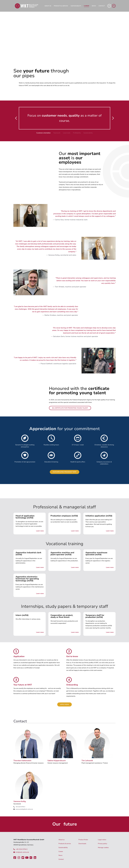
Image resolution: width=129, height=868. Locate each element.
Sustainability (76, 6)
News (94, 6)
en (114, 6)
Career (86, 6)
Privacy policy (102, 844)
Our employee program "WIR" (65, 472)
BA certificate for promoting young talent (70, 408)
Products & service (61, 6)
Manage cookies (103, 848)
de (109, 6)
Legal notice (102, 840)
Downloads (82, 844)
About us (48, 6)
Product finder (83, 840)
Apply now (64, 705)
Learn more (40, 531)
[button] (16, 118)
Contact (102, 6)
